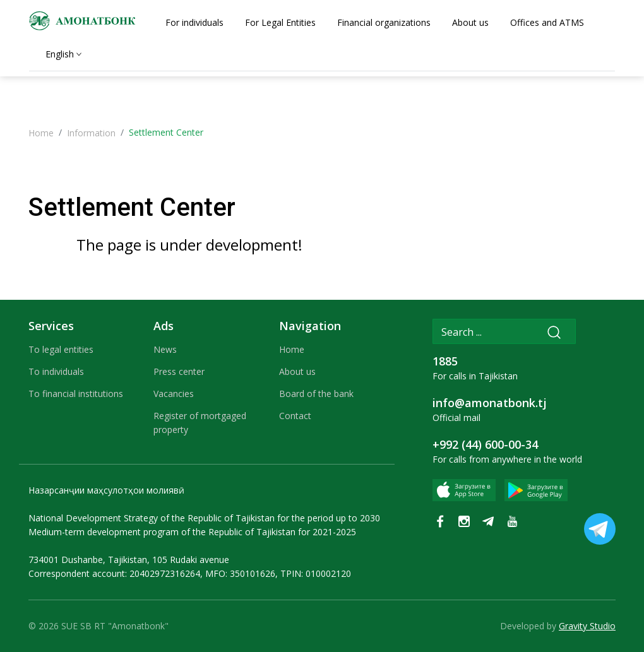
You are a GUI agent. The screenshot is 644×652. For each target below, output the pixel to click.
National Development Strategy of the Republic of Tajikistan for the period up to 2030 (204, 518)
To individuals (56, 371)
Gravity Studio (587, 626)
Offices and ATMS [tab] (547, 22)
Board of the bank (316, 394)
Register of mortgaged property (200, 423)
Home (41, 133)
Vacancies (174, 394)
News (165, 349)
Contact (295, 416)
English (60, 54)
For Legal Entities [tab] (280, 22)
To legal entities (61, 349)
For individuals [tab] (194, 22)
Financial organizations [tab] (384, 22)
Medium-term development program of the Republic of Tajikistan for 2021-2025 (192, 532)
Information (91, 133)
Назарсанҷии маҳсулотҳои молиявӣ (106, 490)
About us (297, 371)
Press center (179, 371)
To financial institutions (76, 394)
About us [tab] (470, 22)
